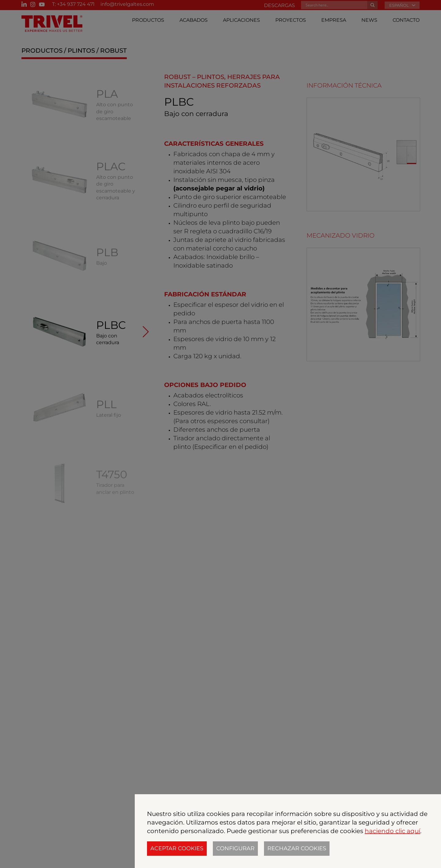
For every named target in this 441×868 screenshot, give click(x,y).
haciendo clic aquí (392, 831)
